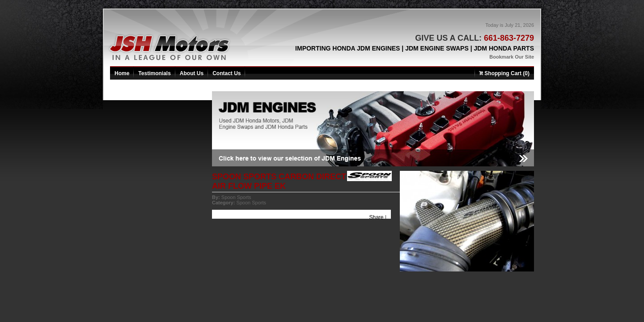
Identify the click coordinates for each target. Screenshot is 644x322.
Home (122, 73)
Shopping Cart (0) (504, 73)
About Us (192, 73)
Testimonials (154, 73)
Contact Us (227, 73)
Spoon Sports (236, 197)
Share (377, 217)
